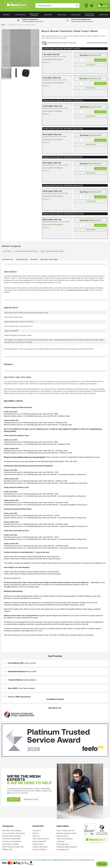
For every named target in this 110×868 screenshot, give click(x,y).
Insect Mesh (7, 251)
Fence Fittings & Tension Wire (13, 847)
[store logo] (17, 6)
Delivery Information (40, 847)
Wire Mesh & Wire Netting (12, 831)
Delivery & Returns (49, 260)
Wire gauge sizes (63, 844)
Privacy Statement (39, 841)
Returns (35, 833)
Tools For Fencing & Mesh (12, 841)
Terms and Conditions (41, 839)
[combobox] (57, 6)
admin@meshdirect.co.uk (32, 631)
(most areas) (30, 663)
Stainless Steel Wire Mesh (12, 836)
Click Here (90, 21)
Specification (22, 260)
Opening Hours (38, 844)
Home (3, 25)
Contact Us (37, 831)
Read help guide (31, 799)
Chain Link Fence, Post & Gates (14, 833)
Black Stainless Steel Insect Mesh (52, 251)
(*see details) (38, 21)
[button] (6, 48)
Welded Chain (7, 849)
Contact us (14, 799)
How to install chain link (65, 831)
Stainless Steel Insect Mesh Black (26, 251)
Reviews (34, 260)
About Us (36, 836)
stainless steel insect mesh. (78, 290)
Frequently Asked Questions (67, 847)
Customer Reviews (39, 849)
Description (8, 260)
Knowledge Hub (63, 849)
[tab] (55, 282)
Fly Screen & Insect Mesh (11, 839)
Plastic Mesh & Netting (11, 844)
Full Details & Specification (97, 43)
